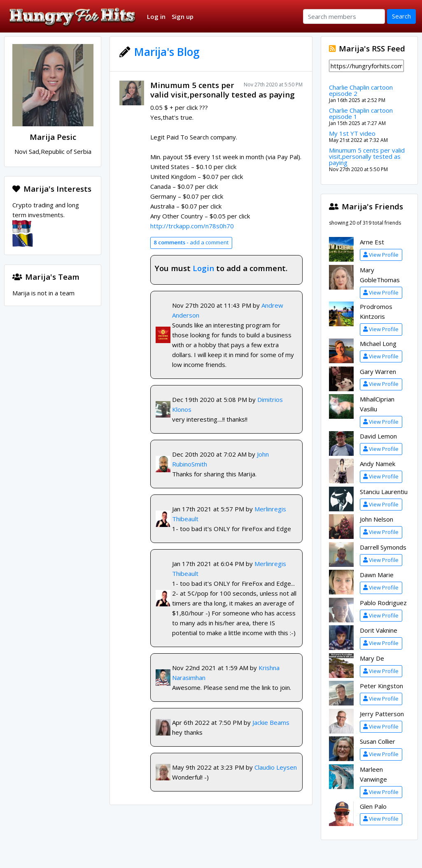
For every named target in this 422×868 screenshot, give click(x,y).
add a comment (191, 242)
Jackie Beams (271, 722)
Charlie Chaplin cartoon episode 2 (361, 90)
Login (203, 268)
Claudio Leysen (276, 767)
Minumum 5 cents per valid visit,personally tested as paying (223, 90)
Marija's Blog (167, 52)
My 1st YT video (352, 133)
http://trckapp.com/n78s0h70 (192, 226)
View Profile (381, 255)
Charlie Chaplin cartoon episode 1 (361, 113)
